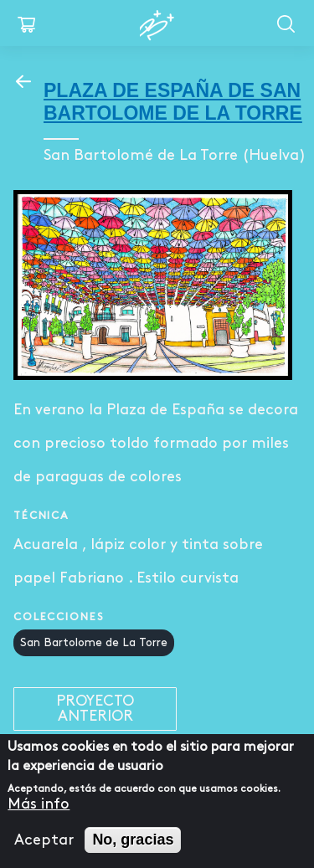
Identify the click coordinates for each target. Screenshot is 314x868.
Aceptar (44, 840)
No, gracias (133, 840)
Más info (39, 804)
